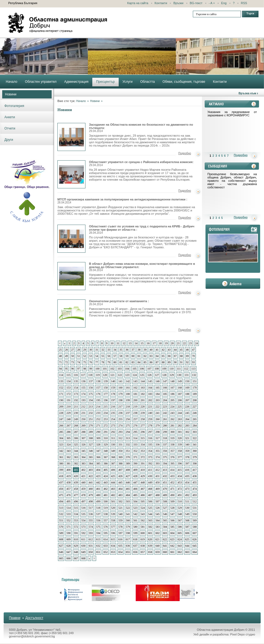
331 (120, 445)
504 (135, 501)
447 (135, 482)
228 (61, 413)
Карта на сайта (138, 3)
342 (61, 451)
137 (91, 381)
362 (69, 457)
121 (112, 375)
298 (158, 432)
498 (91, 501)
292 (113, 432)
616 (120, 539)
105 (134, 369)
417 (195, 470)
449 (150, 482)
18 (160, 343)
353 (143, 451)
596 (113, 533)
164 (150, 388)
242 (165, 413)
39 (145, 350)
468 (150, 489)
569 (195, 520)
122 (120, 375)
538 (106, 514)
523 (135, 508)
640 (158, 546)
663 (187, 552)
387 (113, 463)
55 (103, 356)
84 (139, 362)
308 (91, 438)
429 (143, 476)
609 (69, 539)
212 (83, 407)
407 (120, 470)
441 (91, 482)
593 (91, 533)
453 (180, 482)
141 (120, 381)
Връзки (178, 3)
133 (61, 381)
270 (91, 426)
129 (172, 375)
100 (97, 369)
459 (83, 489)
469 (158, 489)
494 (61, 501)
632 (98, 546)
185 (165, 394)
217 (120, 407)
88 (163, 362)
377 (180, 457)
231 (83, 413)
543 (143, 514)
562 (143, 520)
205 (172, 400)
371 (135, 457)
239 (143, 413)
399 (61, 470)
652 (106, 552)
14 (136, 343)
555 (91, 520)
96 (73, 369)
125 (142, 375)
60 (133, 356)
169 (187, 388)
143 (135, 381)
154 (76, 388)
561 (135, 520)
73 (73, 362)
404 (98, 470)
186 (172, 394)
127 (157, 375)
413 (165, 470)
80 (115, 362)
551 (61, 520)
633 (106, 546)
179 (120, 394)
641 (165, 546)
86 (151, 362)
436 (195, 476)
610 (76, 539)
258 (143, 419)
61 (139, 356)
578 (120, 527)
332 (128, 445)
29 (85, 350)
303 (195, 432)
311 (113, 438)
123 (127, 375)
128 (164, 375)
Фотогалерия (14, 106)
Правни (15, 618)
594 (98, 533)
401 (76, 470)
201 (143, 400)
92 (187, 362)
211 (76, 407)
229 (69, 413)
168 (180, 388)
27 (73, 350)
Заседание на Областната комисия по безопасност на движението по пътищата (71, 137)
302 (187, 432)
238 (135, 413)
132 (194, 375)
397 (187, 463)
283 (187, 426)
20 (172, 343)
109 (164, 369)
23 (190, 343)
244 (180, 413)
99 (91, 369)
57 (115, 356)
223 (165, 407)
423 (98, 476)
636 (128, 546)
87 (157, 362)
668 (83, 558)
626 (195, 539)
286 (69, 432)
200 (135, 400)
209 (61, 407)
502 (120, 501)
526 (158, 508)
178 (113, 394)
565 (165, 520)
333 (135, 445)
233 (98, 413)
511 (187, 501)
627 (61, 546)
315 (143, 438)
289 (91, 432)
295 (135, 432)
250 (83, 419)
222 (158, 407)
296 (143, 432)
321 (187, 438)
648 (76, 552)
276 (135, 426)
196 (106, 400)
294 (128, 432)
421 (83, 476)
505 (143, 501)
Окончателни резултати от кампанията (71, 313)
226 (187, 407)
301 (180, 432)
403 (91, 470)
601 (150, 533)
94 (60, 369)
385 (98, 463)
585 (172, 527)
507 (158, 501)
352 (135, 451)
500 (106, 501)
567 (180, 520)
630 (83, 546)
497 (83, 501)
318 (165, 438)
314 (135, 438)
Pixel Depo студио (243, 634)
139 (106, 381)
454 (187, 482)
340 (187, 445)
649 (83, 552)
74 (79, 362)
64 (157, 356)
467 (143, 489)
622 (165, 539)
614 (106, 539)
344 (76, 451)
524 (143, 508)
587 (187, 527)
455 (195, 482)
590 (69, 533)
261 (165, 419)
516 (83, 508)
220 (143, 407)
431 (158, 476)
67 (175, 356)
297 (150, 432)
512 (195, 501)
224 (172, 407)
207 (187, 400)
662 (180, 552)
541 (128, 514)
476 (69, 495)
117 (83, 375)
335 (150, 445)
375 (165, 457)
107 (149, 369)
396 (180, 463)
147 (165, 381)
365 (91, 457)
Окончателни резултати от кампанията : (119, 303)
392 (150, 463)
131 (187, 375)
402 (83, 470)
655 (128, 552)
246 (195, 413)
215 (106, 407)
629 (76, 546)
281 (172, 426)
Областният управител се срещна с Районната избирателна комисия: (141, 163)
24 (196, 343)
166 (165, 388)
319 (172, 438)
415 (180, 470)
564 (158, 520)
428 (135, 476)
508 (165, 501)
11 (118, 343)
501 (113, 501)
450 (158, 482)
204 (165, 400)
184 (158, 394)
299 (165, 432)
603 (165, 533)
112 (186, 369)
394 (165, 463)
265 (195, 419)
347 (98, 451)
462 (106, 489)
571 (69, 527)
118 (91, 375)
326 (83, 445)
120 (105, 375)
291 (106, 432)
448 (143, 482)
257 (135, 419)
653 (113, 552)
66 (169, 356)
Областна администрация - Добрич (58, 23)
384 (91, 463)
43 (169, 350)
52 (85, 356)
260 (158, 419)
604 (172, 533)
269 (83, 426)
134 (69, 381)
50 (73, 356)
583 (158, 527)
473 (187, 489)
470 (165, 489)
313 (128, 438)
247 (61, 419)
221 (150, 407)
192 (76, 400)
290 (98, 432)
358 (180, 451)
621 (158, 539)
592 (83, 533)
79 (109, 362)
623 (172, 539)
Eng (224, 3)
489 (165, 495)
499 (98, 501)
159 (113, 388)
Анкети (10, 117)
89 (169, 362)
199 (128, 400)
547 (172, 514)
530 (187, 508)
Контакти (161, 3)
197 (113, 400)
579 (128, 527)
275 (128, 426)
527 (165, 508)
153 (69, 388)
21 (178, 343)
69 (187, 356)
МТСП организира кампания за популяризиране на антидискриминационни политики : (122, 201)
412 (158, 470)
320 (180, 438)
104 (127, 369)
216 (113, 407)
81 (121, 362)
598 (128, 533)
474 (195, 489)
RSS (244, 3)
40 (151, 350)
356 (165, 451)
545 (158, 514)
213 (91, 407)
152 (61, 388)
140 (113, 381)
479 (91, 495)
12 (124, 343)
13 (130, 343)
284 (195, 426)
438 (69, 482)
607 (195, 533)
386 (106, 463)
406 (113, 470)
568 (187, 520)
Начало (81, 101)
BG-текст (196, 3)
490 (172, 495)
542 (135, 514)
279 (158, 426)
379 (195, 457)
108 (157, 369)
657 (143, 552)
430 (150, 476)
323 (61, 445)
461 (98, 489)
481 (106, 495)
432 (165, 476)
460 (91, 489)
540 (120, 514)
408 (128, 470)
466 (135, 489)
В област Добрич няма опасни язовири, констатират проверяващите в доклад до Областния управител (71, 276)
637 (135, 546)
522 (128, 508)
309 (98, 438)
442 (98, 482)
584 (165, 527)
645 (195, 546)
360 (195, 451)
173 (76, 394)
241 (158, 413)
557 (106, 520)
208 (195, 400)
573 (83, 527)
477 (76, 495)
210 (69, 407)
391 (143, 463)
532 (61, 514)
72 (66, 362)
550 (195, 514)
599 (135, 533)
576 (106, 527)
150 (187, 381)
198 (120, 400)
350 (120, 451)
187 (180, 394)
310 (106, 438)
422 (91, 476)
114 (61, 375)
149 (180, 381)
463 (113, 489)
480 (98, 495)
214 (98, 407)
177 (106, 394)
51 (79, 356)
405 (106, 470)
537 (98, 514)
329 (106, 445)
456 (61, 489)
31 (97, 350)
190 (61, 400)
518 (98, 508)
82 (127, 362)
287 (76, 432)
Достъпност (34, 618)
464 (120, 489)
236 (120, 413)
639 (150, 546)
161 (128, 388)
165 (158, 388)
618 (135, 539)
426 (120, 476)
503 (128, 501)
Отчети (10, 128)
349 (113, 451)
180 (128, 394)
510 (180, 501)
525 (150, 508)
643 (180, 546)
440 (83, 482)
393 (158, 463)
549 (187, 514)
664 (195, 552)
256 (128, 419)
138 (98, 381)
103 (120, 369)
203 (158, 400)
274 (120, 426)
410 (143, 470)
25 (60, 350)
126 (150, 375)
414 (172, 470)
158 (106, 388)
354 (150, 451)
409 (135, 470)
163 (143, 388)
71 (60, 362)
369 (120, 457)
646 (61, 552)
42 (163, 350)
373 (150, 457)
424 (106, 476)
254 (113, 419)
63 (151, 356)
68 (181, 356)
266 (61, 426)
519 (106, 508)
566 (172, 520)
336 (158, 445)
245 (187, 413)
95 (66, 369)
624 (180, 539)
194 (91, 400)
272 (106, 426)
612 (91, 539)
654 (120, 552)
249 (76, 419)
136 (83, 381)
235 (113, 413)
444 (113, 482)
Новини (11, 94)
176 (98, 394)
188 (187, 394)
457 (69, 489)
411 (150, 470)
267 (69, 426)
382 (76, 463)
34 (115, 350)
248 (69, 419)
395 (172, 463)
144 (143, 381)
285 (61, 432)
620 (150, 539)
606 (187, 533)
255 (120, 419)
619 (143, 539)
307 (83, 438)
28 (79, 350)
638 (143, 546)
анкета (233, 284)
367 (106, 457)
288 (83, 432)
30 (91, 350)
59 (127, 356)
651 (98, 552)
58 (121, 356)
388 (120, 463)
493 (195, 495)
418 (61, 476)
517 (91, 508)
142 (128, 381)
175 (91, 394)
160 (120, 388)
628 (69, 546)
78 (103, 362)
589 (61, 533)
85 (145, 362)
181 (135, 394)
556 (98, 520)
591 (76, 533)
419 (69, 476)
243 (172, 413)
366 (98, 457)
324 (69, 445)
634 (113, 546)
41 (157, 350)
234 (106, 413)
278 (150, 426)
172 (69, 394)
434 (180, 476)
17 (154, 343)
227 (195, 407)
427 (128, 476)
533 (69, 514)
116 (76, 375)
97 (79, 369)
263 (180, 419)
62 (145, 356)
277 (143, 426)
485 (135, 495)
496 (76, 501)
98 (85, 369)
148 (172, 381)
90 (175, 362)
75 (85, 362)
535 (83, 514)
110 (172, 369)
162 (135, 388)
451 (165, 482)
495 (69, 501)
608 (61, 539)
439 (76, 482)
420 (76, 476)
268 (76, 426)
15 (142, 343)
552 (69, 520)
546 (165, 514)
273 (113, 426)
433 (172, 476)
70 (193, 356)
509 (172, 501)
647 (69, 552)
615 (113, 539)
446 (128, 482)
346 (91, 451)
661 (172, 552)
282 (180, 426)
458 (76, 489)
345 (83, 451)
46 (187, 350)
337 (165, 445)
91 (181, 362)
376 (172, 457)
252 (98, 419)
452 (172, 482)
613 (98, 539)
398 (195, 463)
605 (180, 533)
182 (143, 394)
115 (69, 375)
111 (179, 369)
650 (91, 552)
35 (121, 350)
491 (180, 495)
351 (128, 451)
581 (143, 527)
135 (76, 381)
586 (180, 527)
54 (97, 356)
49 (66, 356)
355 (158, 451)
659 (158, 552)
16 (148, 343)
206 (180, 400)
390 (135, 463)
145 (150, 381)
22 (184, 343)
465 (128, 489)
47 (193, 350)
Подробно (185, 153)
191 (69, 400)
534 (76, 514)
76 (91, 362)
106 (142, 369)
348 (106, 451)
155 (83, 388)
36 (127, 350)
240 (150, 413)
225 (180, 407)
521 (120, 508)
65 (163, 356)
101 (105, 369)
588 (195, 527)
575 (98, 527)
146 (158, 381)
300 (172, 432)
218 (128, 407)
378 (187, 457)
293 (120, 432)
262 (172, 419)
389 (128, 463)
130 (179, 375)
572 (76, 527)
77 (97, 362)
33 (109, 350)
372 (143, 457)
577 (113, 527)
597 (120, 533)
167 (172, 388)
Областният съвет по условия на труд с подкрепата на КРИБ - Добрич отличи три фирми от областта (71, 239)
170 (195, 388)
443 (106, 482)
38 (139, 350)
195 (98, 400)
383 (83, 463)
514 (69, 508)
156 (91, 388)
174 (83, 394)
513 (61, 508)
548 (180, 514)
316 (150, 438)
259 (150, 419)
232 (91, 413)
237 (128, 413)
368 (113, 457)
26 (66, 350)
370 (128, 457)
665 (61, 558)
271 (98, 426)
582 (150, 527)
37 (133, 350)
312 (120, 438)
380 (61, 463)
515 (76, 508)
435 (187, 476)
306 (76, 438)
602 (158, 533)
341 (195, 445)
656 (135, 552)
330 (113, 445)
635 (120, 546)
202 (150, 400)
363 (76, 457)
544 (150, 514)
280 (165, 426)
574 (91, 527)
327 (91, 445)
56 (109, 356)
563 (150, 520)
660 (165, 552)
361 (61, 457)
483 (120, 495)
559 (120, 520)
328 (98, 445)
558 (113, 520)
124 (135, 375)
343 (69, 451)
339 (180, 445)
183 (150, 394)
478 (83, 495)
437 (61, 482)
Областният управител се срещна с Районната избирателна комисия (71, 174)
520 (113, 508)
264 (187, 419)
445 (120, 482)
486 (143, 495)
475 (61, 495)
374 (158, 457)
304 (61, 438)
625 (187, 539)
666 (69, 558)
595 (106, 533)
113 (194, 369)
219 (135, 407)
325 (76, 445)
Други (9, 140)
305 (69, 438)
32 (103, 350)
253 (106, 419)
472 (180, 489)
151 (195, 381)
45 (181, 350)
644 (187, 546)
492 (187, 495)
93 (193, 362)
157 (98, 388)
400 (69, 470)
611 (83, 539)
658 (150, 552)
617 (128, 539)
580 (135, 527)
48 (60, 356)
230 (76, 413)
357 (172, 451)
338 (172, 445)
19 (166, 343)
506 (150, 501)
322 (195, 438)
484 (128, 495)
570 (61, 527)
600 (143, 533)
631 (91, 546)
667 (76, 558)
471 (172, 489)
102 (112, 369)
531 (195, 508)
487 (150, 495)
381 (69, 463)
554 (83, 520)
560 (128, 520)
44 (175, 350)
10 (112, 343)
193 (83, 400)
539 (113, 514)
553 (76, 520)
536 (91, 514)
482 (113, 495)
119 (98, 375)
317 (158, 438)
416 (187, 470)
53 (91, 356)
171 (61, 394)
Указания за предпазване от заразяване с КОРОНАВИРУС (232, 114)
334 (143, 445)
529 (180, 508)
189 (195, 394)
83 (133, 362)
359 (187, 451)
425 (113, 476)
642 (172, 546)
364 (83, 457)
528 (172, 508)
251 (91, 419)
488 (158, 495)
